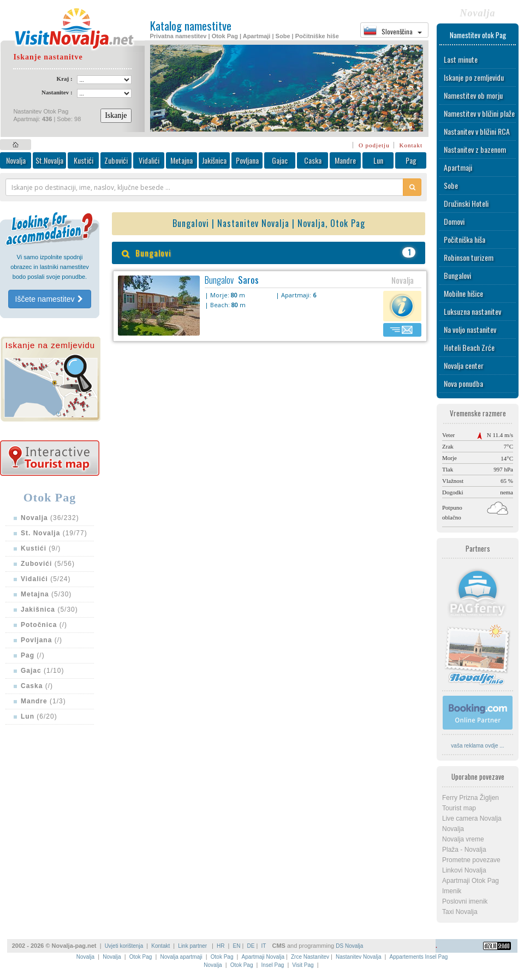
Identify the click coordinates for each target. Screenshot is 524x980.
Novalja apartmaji (181, 957)
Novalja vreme (463, 839)
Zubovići (116, 160)
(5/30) (46, 594)
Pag (411, 160)
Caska (313, 160)
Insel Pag (273, 965)
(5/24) (46, 579)
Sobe (451, 185)
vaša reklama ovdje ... (477, 746)
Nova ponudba (463, 383)
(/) (44, 625)
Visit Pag (303, 965)
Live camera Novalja (472, 818)
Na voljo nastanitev (470, 329)
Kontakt (411, 145)
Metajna (181, 160)
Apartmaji (458, 167)
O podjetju (374, 145)
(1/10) (42, 671)
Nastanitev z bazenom (475, 149)
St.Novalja (49, 160)
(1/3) (43, 701)
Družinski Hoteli (466, 203)
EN (237, 946)
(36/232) (50, 518)
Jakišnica (214, 160)
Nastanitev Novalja (358, 957)
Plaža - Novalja (464, 850)
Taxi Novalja (460, 912)
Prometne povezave (471, 860)
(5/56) (48, 564)
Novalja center (464, 365)
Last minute (461, 59)
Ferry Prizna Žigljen (471, 798)
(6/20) (39, 716)
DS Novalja (349, 946)
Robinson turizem (469, 257)
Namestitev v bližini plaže (479, 113)
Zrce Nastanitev (310, 957)
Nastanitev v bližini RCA (477, 131)
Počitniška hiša (465, 239)
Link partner (193, 946)
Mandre (345, 160)
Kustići (84, 160)
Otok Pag (141, 957)
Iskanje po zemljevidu (474, 77)
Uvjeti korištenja (124, 946)
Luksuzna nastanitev (472, 311)
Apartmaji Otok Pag (471, 881)
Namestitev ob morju (473, 95)
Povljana (247, 160)
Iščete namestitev (50, 299)
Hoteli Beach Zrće (469, 347)
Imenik (452, 891)
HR (221, 946)
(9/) (41, 548)
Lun (378, 160)
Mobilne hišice (463, 293)
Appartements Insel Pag (419, 957)
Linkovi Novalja (464, 870)
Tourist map (459, 808)
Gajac (280, 160)
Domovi (454, 221)
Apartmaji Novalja (263, 957)
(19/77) (54, 533)
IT (263, 946)
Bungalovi (457, 275)
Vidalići (149, 160)
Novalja (16, 160)
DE (251, 946)
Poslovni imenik (465, 901)
